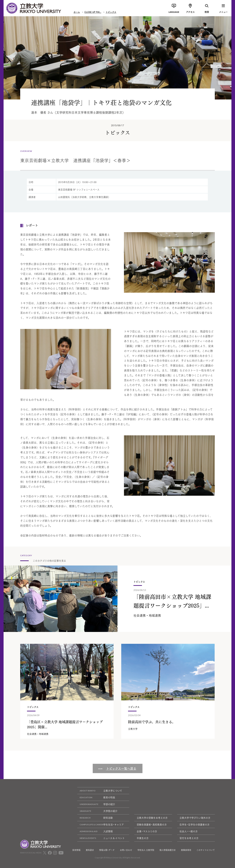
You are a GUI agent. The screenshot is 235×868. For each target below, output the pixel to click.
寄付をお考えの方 (189, 838)
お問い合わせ (126, 850)
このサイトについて (206, 850)
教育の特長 (96, 797)
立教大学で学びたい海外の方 (195, 818)
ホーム (77, 12)
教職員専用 (186, 850)
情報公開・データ (107, 850)
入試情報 (95, 831)
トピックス (111, 12)
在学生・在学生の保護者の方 (195, 824)
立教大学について (100, 791)
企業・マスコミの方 (147, 831)
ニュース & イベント (101, 838)
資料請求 (90, 850)
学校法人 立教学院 (146, 850)
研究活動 (95, 818)
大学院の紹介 (97, 811)
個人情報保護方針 (168, 850)
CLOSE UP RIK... (93, 12)
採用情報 (76, 850)
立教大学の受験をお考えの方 (152, 818)
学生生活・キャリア (101, 825)
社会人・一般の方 (189, 831)
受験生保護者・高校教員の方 (152, 824)
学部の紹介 (96, 804)
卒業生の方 (143, 838)
